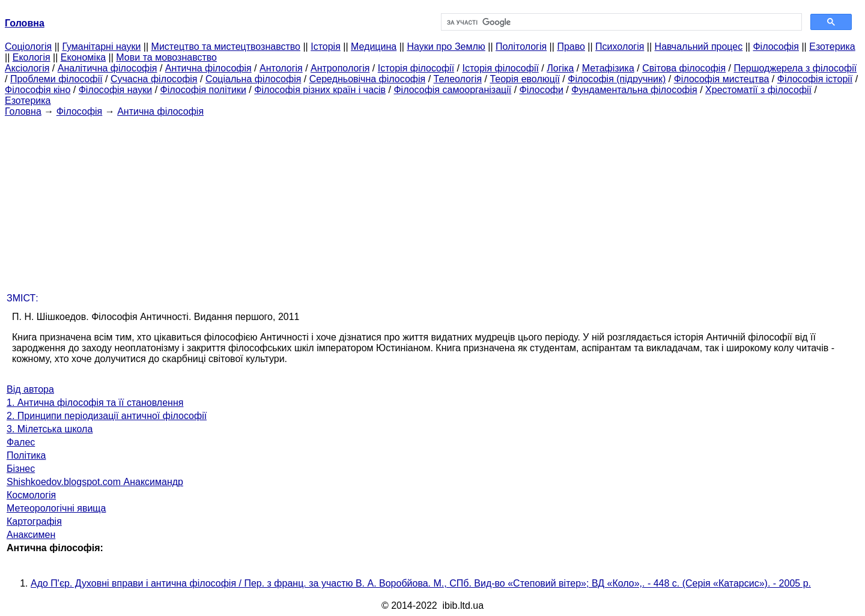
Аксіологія (27, 68)
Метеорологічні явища (56, 508)
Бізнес (21, 469)
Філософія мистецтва (722, 79)
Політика (26, 455)
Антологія (281, 68)
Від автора (30, 389)
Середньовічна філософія (367, 79)
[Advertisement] (432, 201)
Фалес (21, 442)
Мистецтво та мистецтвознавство (226, 47)
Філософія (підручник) (617, 79)
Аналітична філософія (108, 68)
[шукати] (620, 22)
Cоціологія (28, 47)
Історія (326, 47)
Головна (23, 111)
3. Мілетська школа (50, 429)
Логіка (560, 68)
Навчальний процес (699, 47)
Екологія (32, 57)
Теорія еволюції (525, 79)
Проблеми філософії (56, 79)
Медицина (374, 47)
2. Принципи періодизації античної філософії (107, 416)
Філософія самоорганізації (452, 90)
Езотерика (832, 47)
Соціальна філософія (253, 79)
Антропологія (340, 68)
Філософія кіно (38, 90)
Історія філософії (416, 68)
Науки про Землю (446, 47)
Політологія (521, 47)
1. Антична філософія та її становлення (95, 403)
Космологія (31, 495)
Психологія (620, 47)
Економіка (83, 57)
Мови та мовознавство (166, 57)
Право (571, 47)
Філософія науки (116, 90)
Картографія (34, 521)
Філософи (542, 90)
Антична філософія (208, 68)
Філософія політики (203, 90)
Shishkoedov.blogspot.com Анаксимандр (95, 482)
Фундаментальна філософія (634, 90)
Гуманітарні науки (101, 47)
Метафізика (608, 68)
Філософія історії (815, 79)
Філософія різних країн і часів (320, 90)
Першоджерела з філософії (795, 68)
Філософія (776, 47)
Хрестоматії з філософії (758, 90)
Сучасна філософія (154, 79)
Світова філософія (684, 68)
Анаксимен (31, 535)
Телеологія (458, 79)
